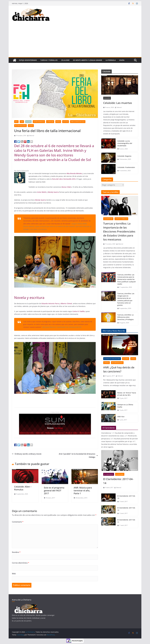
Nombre (16, 552)
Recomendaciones (20, 126)
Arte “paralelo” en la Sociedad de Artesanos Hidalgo (78, 455)
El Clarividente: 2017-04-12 (126, 509)
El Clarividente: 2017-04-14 (118, 481)
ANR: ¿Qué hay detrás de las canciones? (119, 369)
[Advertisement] (75, 40)
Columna (126, 359)
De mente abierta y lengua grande (88, 60)
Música (58, 122)
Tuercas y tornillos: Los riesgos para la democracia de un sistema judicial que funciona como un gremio (126, 299)
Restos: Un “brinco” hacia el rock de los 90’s (127, 394)
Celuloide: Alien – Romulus (23, 488)
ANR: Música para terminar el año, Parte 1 (83, 491)
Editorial (32, 136)
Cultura (28, 122)
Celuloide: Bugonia (124, 156)
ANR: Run (121, 417)
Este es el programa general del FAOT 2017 (54, 491)
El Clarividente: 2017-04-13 (126, 497)
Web (14, 574)
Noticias (66, 122)
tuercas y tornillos (49, 60)
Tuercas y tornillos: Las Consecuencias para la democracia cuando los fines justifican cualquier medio (127, 279)
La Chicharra (120, 474)
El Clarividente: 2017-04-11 (126, 521)
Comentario (18, 522)
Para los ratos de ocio (78, 122)
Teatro (31, 126)
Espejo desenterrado (28, 60)
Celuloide (65, 60)
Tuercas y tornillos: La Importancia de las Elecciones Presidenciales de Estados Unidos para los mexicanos (119, 231)
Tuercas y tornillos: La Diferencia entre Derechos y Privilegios (125, 317)
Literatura (50, 122)
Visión (122, 60)
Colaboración (108, 219)
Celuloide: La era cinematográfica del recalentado (125, 143)
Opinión (107, 363)
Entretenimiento (39, 122)
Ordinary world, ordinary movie (27, 454)
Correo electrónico (21, 563)
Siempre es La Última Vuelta (125, 406)
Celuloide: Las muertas (118, 103)
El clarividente (109, 474)
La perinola (111, 60)
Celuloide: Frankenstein (126, 167)
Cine (22, 122)
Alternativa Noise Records (112, 359)
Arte (16, 122)
